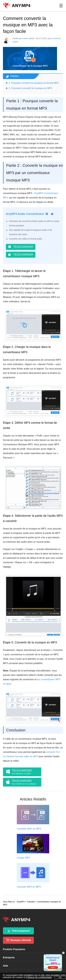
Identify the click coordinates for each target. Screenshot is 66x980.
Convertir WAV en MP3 (29, 829)
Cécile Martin (28, 38)
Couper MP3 (23, 858)
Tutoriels (31, 902)
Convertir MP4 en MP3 (29, 887)
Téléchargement (18, 931)
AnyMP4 (21, 902)
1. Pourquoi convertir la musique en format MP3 (34, 83)
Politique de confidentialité (39, 977)
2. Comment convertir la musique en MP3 (30, 88)
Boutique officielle (18, 940)
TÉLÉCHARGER (21, 247)
